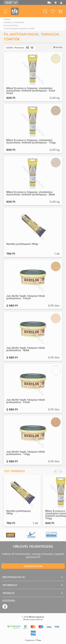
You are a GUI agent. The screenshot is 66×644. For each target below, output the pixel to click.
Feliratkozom (33, 566)
